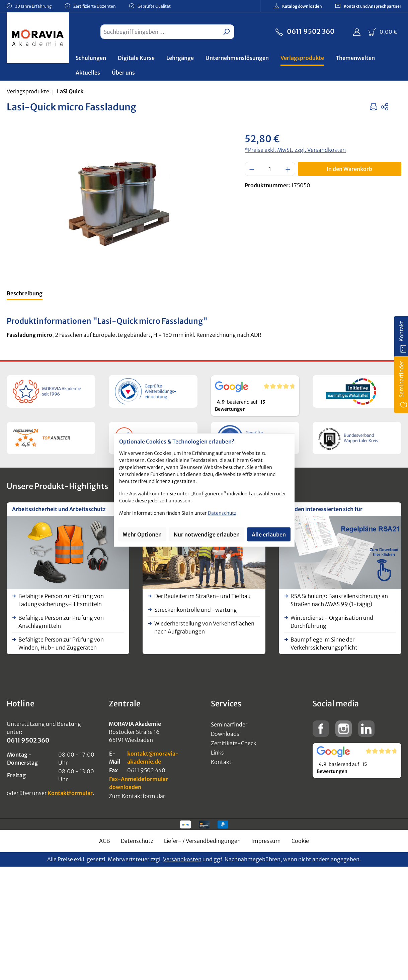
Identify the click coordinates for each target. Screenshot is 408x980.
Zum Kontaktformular (137, 796)
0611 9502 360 (305, 31)
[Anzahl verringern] (252, 169)
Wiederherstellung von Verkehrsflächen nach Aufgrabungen (204, 627)
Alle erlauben (269, 534)
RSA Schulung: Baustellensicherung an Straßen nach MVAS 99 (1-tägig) (339, 600)
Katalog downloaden (298, 6)
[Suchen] (226, 32)
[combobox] (160, 32)
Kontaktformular (70, 793)
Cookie (300, 841)
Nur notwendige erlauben (207, 534)
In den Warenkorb (349, 169)
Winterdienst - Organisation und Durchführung (332, 622)
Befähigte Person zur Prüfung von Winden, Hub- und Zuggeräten (61, 644)
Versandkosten (182, 859)
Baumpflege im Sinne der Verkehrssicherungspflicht (324, 644)
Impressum (266, 841)
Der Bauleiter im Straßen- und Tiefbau (202, 596)
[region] (119, 204)
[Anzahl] (270, 169)
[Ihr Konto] (357, 32)
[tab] (25, 294)
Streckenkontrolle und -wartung (196, 610)
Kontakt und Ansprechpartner (368, 6)
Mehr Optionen (142, 534)
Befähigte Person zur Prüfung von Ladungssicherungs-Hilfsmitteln (61, 600)
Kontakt (221, 762)
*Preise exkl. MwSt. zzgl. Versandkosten (295, 150)
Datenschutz (137, 841)
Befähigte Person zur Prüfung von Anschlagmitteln (61, 622)
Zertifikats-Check (234, 743)
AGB (105, 841)
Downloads (225, 734)
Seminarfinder (229, 724)
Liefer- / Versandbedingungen (202, 841)
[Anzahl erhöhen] (288, 169)
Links (217, 753)
